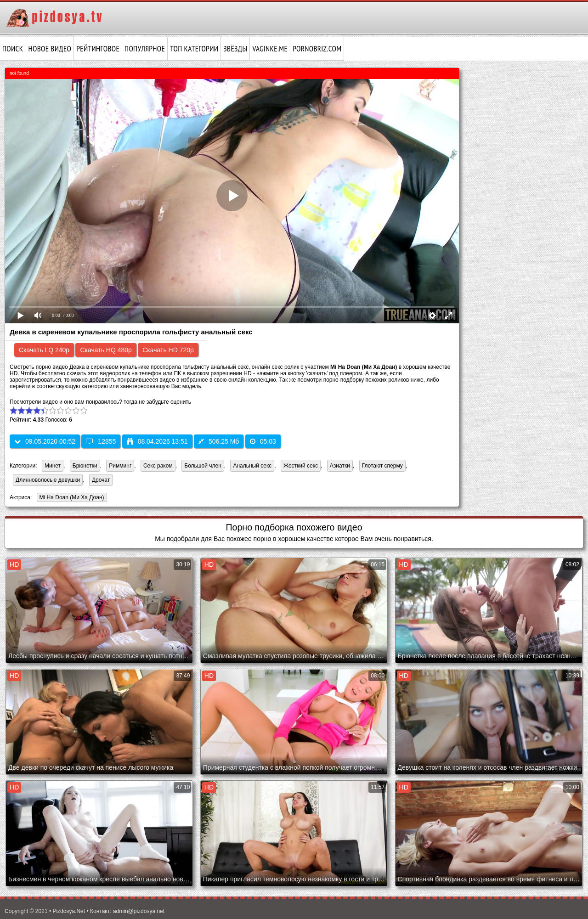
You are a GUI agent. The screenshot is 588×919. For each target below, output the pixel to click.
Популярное (145, 49)
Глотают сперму (382, 466)
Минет (53, 466)
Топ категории (194, 49)
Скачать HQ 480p (106, 350)
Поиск (13, 49)
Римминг (120, 466)
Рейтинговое (98, 49)
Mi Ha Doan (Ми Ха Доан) (71, 498)
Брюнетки (85, 466)
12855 (101, 441)
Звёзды (235, 49)
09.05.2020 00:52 (45, 441)
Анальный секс (252, 466)
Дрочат (101, 480)
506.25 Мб (219, 441)
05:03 (263, 441)
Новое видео (50, 49)
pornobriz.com (317, 49)
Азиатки (340, 466)
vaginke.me (270, 49)
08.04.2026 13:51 (157, 441)
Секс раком (158, 466)
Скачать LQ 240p (44, 350)
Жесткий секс (301, 466)
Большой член (203, 466)
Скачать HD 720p (168, 350)
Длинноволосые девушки (48, 480)
